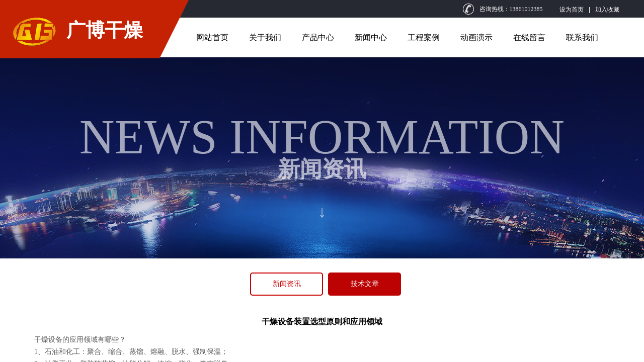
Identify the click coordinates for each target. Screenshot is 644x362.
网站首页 (212, 37)
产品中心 (318, 37)
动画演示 (476, 37)
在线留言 (529, 37)
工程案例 (424, 37)
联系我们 (582, 37)
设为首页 (572, 10)
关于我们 (265, 37)
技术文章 (365, 284)
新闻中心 (371, 37)
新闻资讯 (287, 284)
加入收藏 (607, 10)
